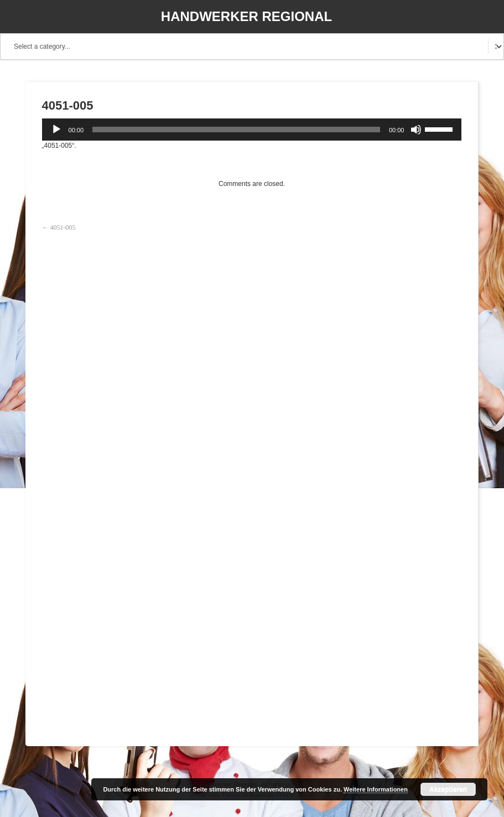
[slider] (236, 130)
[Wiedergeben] (56, 130)
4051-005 (63, 227)
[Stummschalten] (416, 130)
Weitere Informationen (376, 789)
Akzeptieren (448, 789)
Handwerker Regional (246, 16)
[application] (252, 130)
